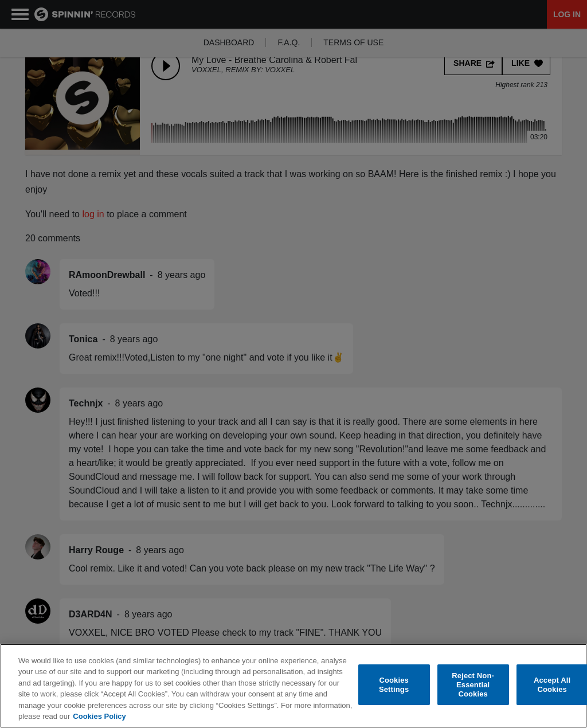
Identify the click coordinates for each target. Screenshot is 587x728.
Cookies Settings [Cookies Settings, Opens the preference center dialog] (394, 685)
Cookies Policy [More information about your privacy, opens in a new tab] (99, 717)
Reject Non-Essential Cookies (473, 685)
